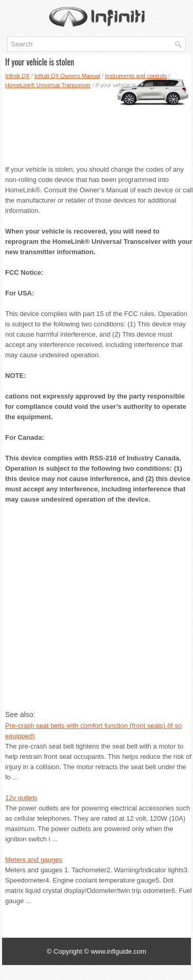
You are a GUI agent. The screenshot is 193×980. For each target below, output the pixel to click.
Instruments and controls (136, 76)
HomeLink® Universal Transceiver (48, 85)
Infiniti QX (17, 76)
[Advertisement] (97, 123)
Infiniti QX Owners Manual (67, 76)
